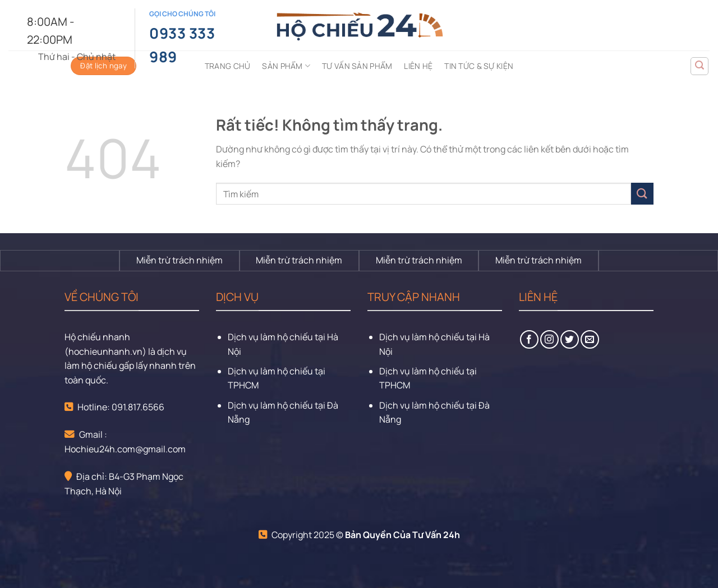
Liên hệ (418, 66)
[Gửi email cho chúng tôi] (590, 339)
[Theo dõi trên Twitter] (570, 339)
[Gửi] (642, 194)
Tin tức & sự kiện (479, 66)
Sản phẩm (286, 66)
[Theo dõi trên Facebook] (529, 339)
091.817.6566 (138, 407)
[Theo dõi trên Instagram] (549, 339)
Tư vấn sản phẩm (357, 66)
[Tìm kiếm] (699, 66)
